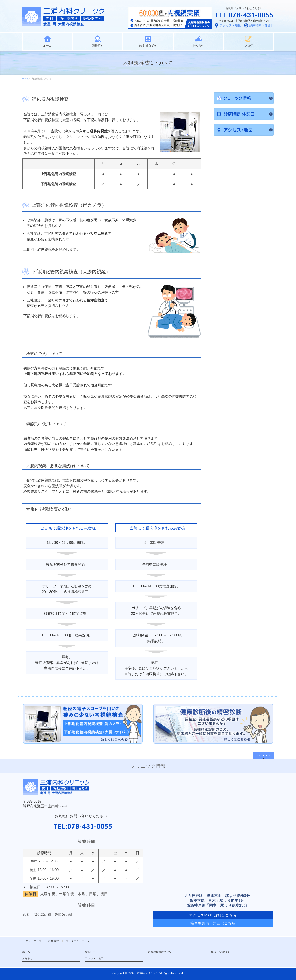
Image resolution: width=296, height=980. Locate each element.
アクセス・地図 (94, 958)
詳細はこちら (224, 923)
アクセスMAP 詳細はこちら (213, 915)
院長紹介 (90, 952)
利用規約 (54, 941)
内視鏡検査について (160, 952)
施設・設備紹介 (220, 952)
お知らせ (27, 958)
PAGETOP (264, 755)
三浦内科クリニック (146, 973)
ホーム (26, 952)
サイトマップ (34, 941)
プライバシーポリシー (79, 941)
